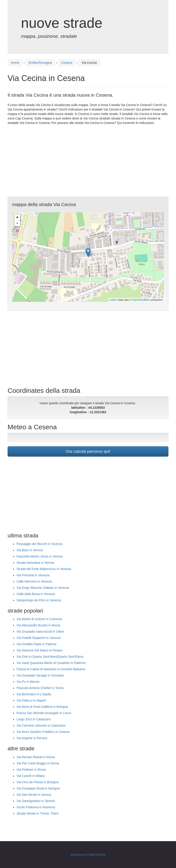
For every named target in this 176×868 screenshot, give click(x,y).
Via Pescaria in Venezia (33, 575)
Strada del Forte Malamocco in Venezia (44, 569)
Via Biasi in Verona (30, 550)
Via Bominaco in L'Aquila (34, 694)
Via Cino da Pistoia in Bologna (38, 782)
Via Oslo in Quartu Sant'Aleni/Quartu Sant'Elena (50, 657)
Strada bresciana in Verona (35, 563)
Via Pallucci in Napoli (31, 700)
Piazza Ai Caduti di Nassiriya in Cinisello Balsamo (51, 669)
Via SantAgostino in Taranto (36, 801)
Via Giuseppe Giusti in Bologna (38, 788)
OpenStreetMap (141, 300)
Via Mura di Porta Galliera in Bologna (42, 707)
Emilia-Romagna (40, 63)
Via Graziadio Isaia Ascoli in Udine (40, 632)
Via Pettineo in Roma (31, 770)
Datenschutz (97, 855)
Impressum (78, 855)
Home (15, 63)
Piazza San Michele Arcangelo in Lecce (44, 713)
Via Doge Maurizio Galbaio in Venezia (43, 588)
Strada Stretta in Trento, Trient (38, 813)
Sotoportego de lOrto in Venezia (39, 600)
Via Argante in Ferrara (32, 738)
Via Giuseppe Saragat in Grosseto (40, 675)
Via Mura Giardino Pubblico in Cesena (43, 732)
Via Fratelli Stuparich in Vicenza (39, 638)
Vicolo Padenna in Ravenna (36, 807)
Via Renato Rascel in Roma (36, 757)
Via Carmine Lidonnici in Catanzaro (41, 725)
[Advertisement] (88, 161)
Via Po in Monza (28, 682)
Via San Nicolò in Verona (34, 795)
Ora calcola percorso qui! (88, 451)
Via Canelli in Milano (31, 776)
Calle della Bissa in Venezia (36, 594)
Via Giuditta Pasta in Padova (36, 644)
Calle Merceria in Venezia (34, 581)
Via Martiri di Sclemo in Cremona (39, 619)
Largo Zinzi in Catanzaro (34, 719)
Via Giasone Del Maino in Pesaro (40, 650)
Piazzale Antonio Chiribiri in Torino (40, 688)
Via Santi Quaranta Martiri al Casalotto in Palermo (51, 663)
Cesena (67, 63)
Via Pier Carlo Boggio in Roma (38, 763)
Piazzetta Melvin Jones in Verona (40, 556)
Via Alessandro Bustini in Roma (38, 625)
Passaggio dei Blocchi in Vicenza (39, 544)
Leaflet (113, 300)
